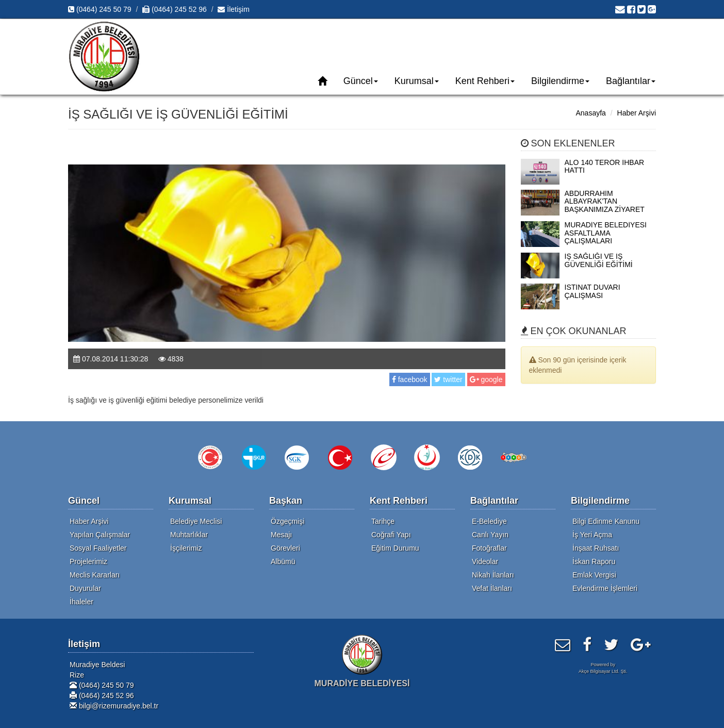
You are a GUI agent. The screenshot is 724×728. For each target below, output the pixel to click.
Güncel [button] (361, 81)
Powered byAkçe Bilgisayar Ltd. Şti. (603, 668)
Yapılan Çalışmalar (100, 535)
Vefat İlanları (492, 588)
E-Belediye (489, 521)
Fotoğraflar (489, 548)
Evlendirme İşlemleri (605, 588)
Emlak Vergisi (594, 575)
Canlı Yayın (490, 535)
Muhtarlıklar (189, 535)
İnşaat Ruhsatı (596, 548)
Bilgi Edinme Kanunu (606, 521)
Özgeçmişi (287, 521)
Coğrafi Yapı (391, 535)
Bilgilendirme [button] (560, 81)
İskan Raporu (594, 561)
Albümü (283, 561)
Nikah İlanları (493, 575)
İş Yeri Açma (592, 535)
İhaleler (81, 602)
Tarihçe (383, 521)
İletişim (233, 9)
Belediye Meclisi (196, 521)
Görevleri (285, 548)
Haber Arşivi (637, 113)
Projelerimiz (88, 561)
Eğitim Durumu (395, 548)
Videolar (485, 561)
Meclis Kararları (95, 575)
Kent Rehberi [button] (485, 81)
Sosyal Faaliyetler (98, 548)
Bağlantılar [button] (631, 81)
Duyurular (85, 588)
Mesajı (281, 535)
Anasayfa (590, 113)
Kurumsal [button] (417, 81)
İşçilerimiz (186, 548)
